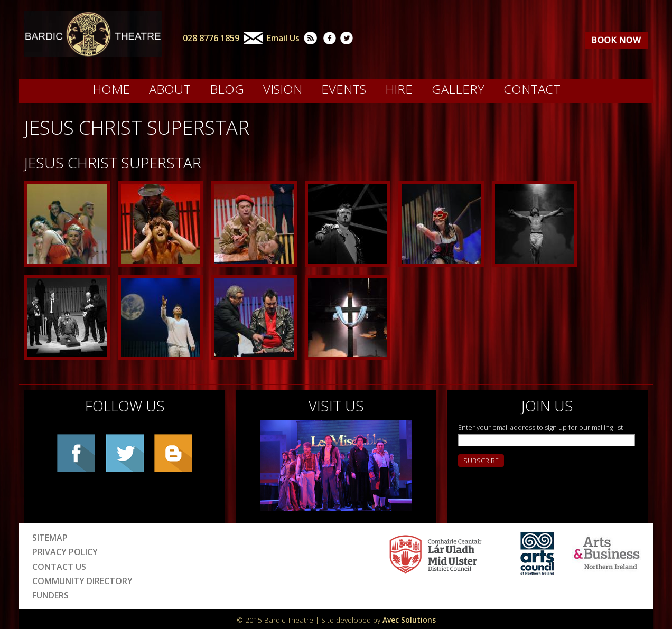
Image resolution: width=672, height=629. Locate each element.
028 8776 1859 (211, 38)
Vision (283, 89)
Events (344, 89)
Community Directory (82, 581)
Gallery (458, 89)
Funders (50, 595)
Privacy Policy (65, 552)
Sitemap (50, 538)
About (170, 89)
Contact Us (59, 567)
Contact (532, 89)
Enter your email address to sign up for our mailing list (540, 427)
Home (111, 89)
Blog (227, 89)
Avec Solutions (409, 620)
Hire (399, 89)
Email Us (283, 38)
